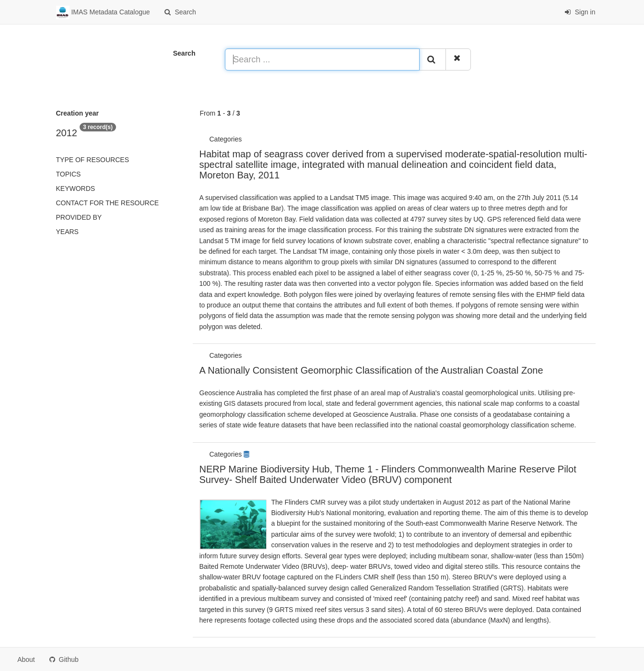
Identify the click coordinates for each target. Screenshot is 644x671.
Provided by (79, 217)
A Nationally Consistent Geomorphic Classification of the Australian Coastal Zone (371, 370)
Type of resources (93, 160)
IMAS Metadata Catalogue (103, 12)
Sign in (580, 12)
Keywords (76, 188)
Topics (69, 174)
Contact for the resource (108, 203)
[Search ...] (322, 59)
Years (67, 232)
